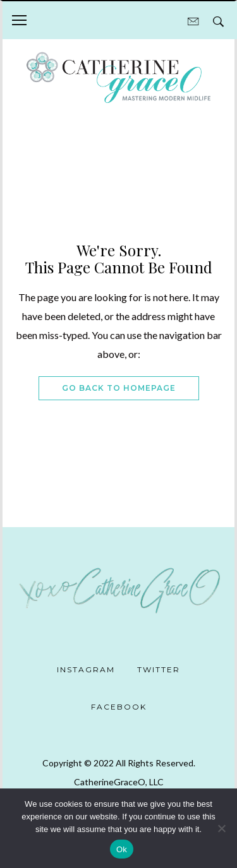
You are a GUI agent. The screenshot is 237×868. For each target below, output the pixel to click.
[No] (221, 828)
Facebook (119, 707)
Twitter (159, 669)
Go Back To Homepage (119, 388)
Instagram (86, 669)
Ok (122, 849)
